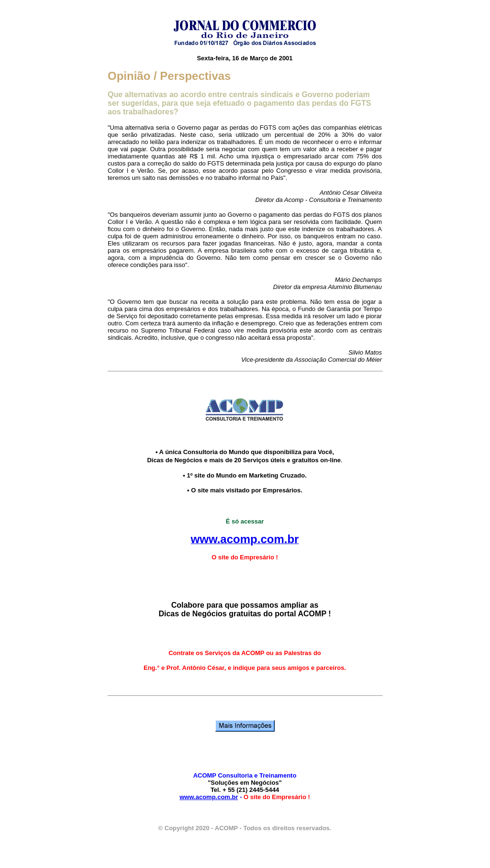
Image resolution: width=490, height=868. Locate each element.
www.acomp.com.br (209, 797)
